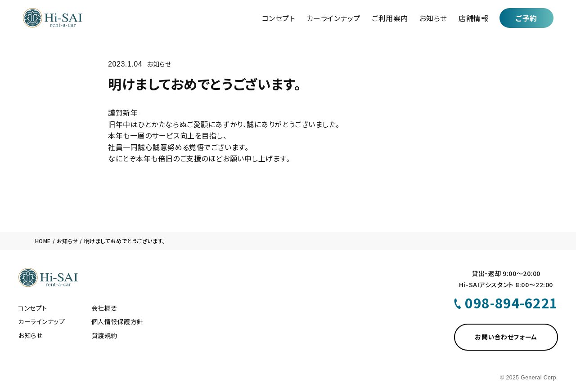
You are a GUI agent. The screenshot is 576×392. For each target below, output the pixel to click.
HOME (43, 241)
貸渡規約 (104, 335)
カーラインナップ (333, 18)
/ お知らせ (65, 241)
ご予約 (526, 18)
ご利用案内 (390, 18)
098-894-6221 (511, 303)
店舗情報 (473, 18)
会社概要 (104, 308)
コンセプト (279, 18)
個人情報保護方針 (117, 321)
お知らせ (433, 18)
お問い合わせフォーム (506, 337)
